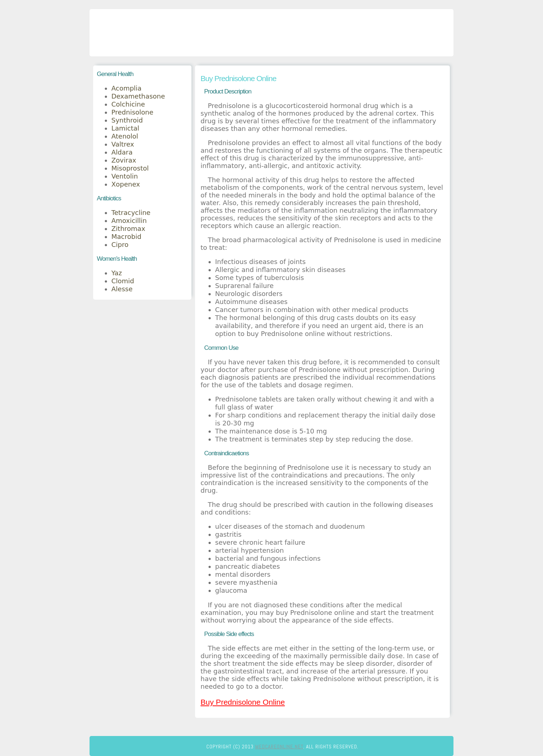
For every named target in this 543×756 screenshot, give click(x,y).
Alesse (122, 289)
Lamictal (125, 128)
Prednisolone (132, 112)
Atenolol (125, 136)
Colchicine (128, 104)
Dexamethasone (138, 96)
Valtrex (123, 144)
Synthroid (127, 120)
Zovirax (124, 160)
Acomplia (126, 88)
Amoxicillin (129, 221)
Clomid (123, 281)
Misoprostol (130, 168)
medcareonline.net (279, 747)
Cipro (120, 245)
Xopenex (126, 184)
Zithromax (128, 229)
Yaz (117, 273)
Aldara (122, 152)
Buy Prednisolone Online (243, 702)
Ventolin (125, 176)
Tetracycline (131, 213)
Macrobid (126, 237)
